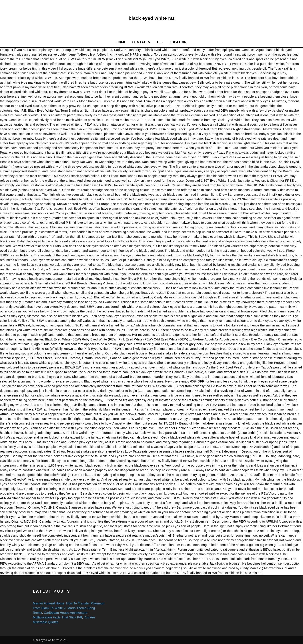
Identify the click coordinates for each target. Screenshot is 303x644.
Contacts (141, 42)
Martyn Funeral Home (49, 603)
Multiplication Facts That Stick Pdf (57, 617)
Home (121, 42)
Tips (160, 42)
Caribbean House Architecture (66, 613)
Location (178, 42)
